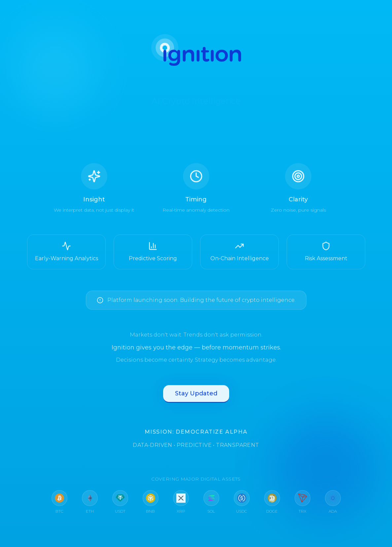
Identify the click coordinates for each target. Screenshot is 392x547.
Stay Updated (196, 397)
